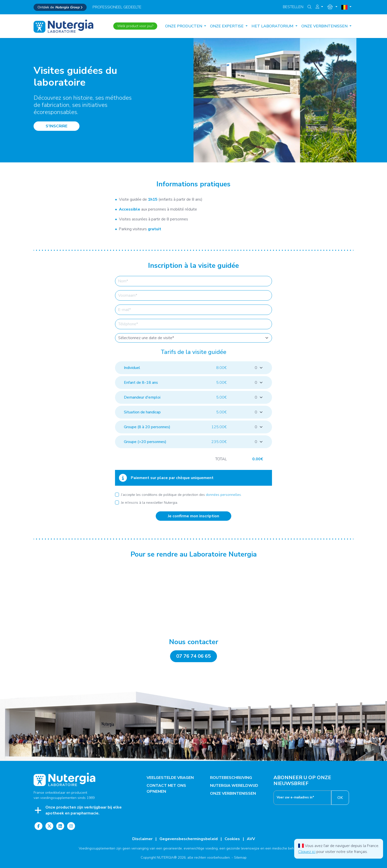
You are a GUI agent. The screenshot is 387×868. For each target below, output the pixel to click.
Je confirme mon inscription (193, 516)
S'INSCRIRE (57, 126)
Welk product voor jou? (135, 26)
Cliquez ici (307, 852)
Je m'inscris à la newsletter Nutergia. (149, 503)
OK (340, 798)
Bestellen (293, 7)
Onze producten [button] (184, 26)
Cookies (232, 839)
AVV (251, 839)
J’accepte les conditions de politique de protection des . (181, 495)
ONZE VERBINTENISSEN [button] (325, 26)
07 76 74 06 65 (193, 656)
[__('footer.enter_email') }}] (302, 798)
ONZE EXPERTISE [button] (227, 26)
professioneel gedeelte (117, 7)
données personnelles (223, 495)
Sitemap (240, 858)
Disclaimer (142, 839)
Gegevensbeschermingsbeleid (189, 839)
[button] (319, 7)
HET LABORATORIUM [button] (273, 26)
